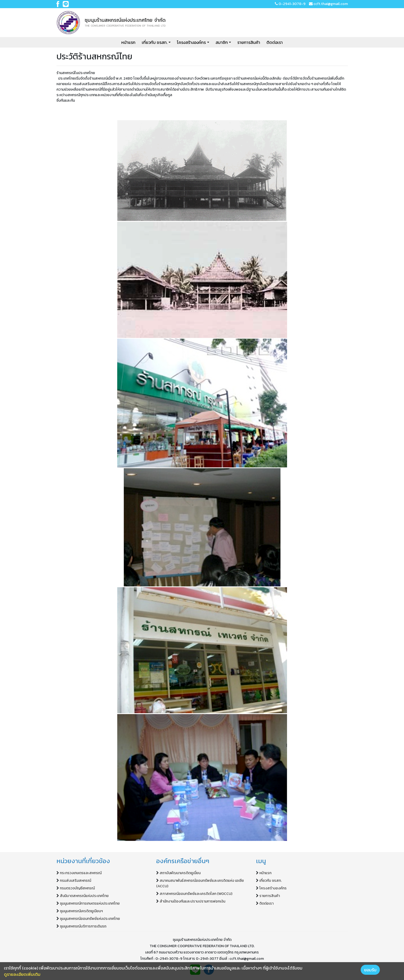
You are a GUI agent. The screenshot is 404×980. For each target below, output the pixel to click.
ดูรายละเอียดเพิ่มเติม (22, 974)
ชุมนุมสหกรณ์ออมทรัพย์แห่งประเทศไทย (90, 919)
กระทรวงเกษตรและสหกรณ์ (81, 873)
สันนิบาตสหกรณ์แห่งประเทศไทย (84, 896)
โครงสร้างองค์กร (191, 42)
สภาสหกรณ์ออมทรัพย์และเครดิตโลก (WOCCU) (196, 894)
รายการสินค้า (249, 42)
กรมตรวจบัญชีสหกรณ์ (77, 888)
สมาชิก (222, 42)
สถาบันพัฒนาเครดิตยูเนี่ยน (180, 873)
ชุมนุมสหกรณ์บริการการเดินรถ (83, 926)
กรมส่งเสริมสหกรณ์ (75, 881)
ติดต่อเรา (275, 42)
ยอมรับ (370, 970)
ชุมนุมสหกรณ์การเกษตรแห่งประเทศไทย (90, 903)
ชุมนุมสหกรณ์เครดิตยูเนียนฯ (81, 911)
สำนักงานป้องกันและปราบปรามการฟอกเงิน (192, 901)
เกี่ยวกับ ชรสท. (155, 42)
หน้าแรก (128, 42)
